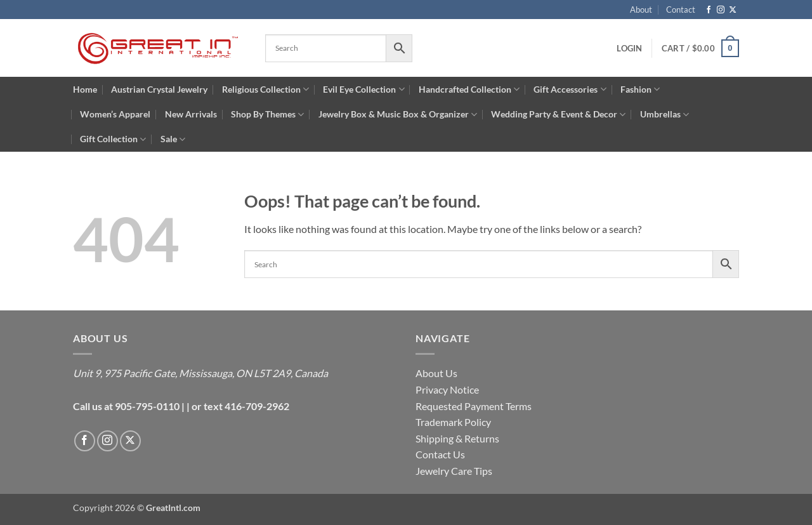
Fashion (640, 89)
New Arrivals (191, 114)
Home (85, 89)
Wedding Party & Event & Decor (558, 115)
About (641, 10)
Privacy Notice (447, 389)
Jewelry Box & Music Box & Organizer (398, 115)
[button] (629, 48)
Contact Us (440, 454)
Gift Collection (113, 139)
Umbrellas (665, 115)
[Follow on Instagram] (721, 10)
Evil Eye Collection (363, 89)
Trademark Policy (453, 422)
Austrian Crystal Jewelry (159, 89)
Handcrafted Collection (469, 89)
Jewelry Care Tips (454, 471)
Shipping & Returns (457, 438)
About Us (436, 373)
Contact (681, 10)
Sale (173, 139)
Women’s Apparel (115, 114)
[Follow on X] (733, 10)
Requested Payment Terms (474, 406)
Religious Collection (265, 89)
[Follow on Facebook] (709, 10)
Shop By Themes (267, 115)
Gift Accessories (570, 89)
